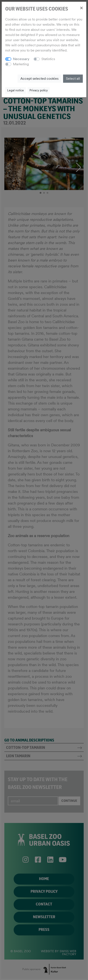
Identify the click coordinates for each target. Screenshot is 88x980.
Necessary (21, 59)
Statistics (48, 59)
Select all (73, 79)
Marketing (21, 64)
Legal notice (15, 90)
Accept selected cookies (39, 79)
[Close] (81, 8)
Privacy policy (39, 90)
